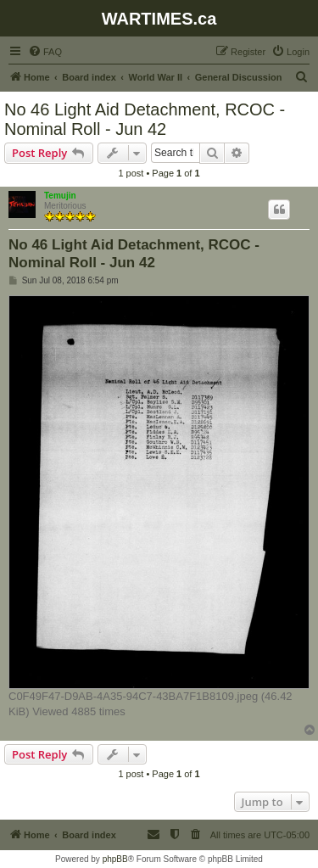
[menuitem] (45, 52)
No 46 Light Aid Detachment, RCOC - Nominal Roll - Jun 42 (145, 119)
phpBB (115, 859)
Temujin (60, 196)
